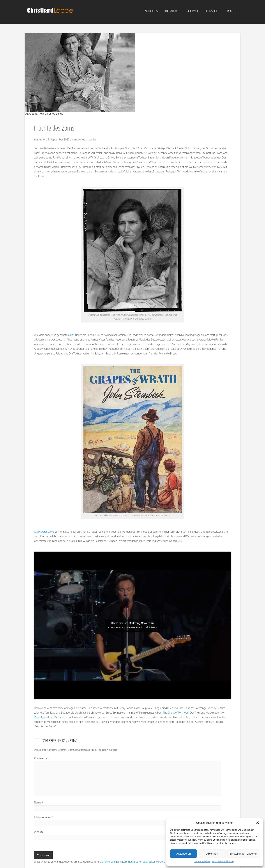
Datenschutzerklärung (223, 861)
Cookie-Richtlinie (202, 861)
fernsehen (212, 11)
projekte (233, 11)
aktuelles (151, 11)
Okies (71, 335)
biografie (192, 11)
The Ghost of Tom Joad (176, 713)
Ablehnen (212, 854)
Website (39, 832)
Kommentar (42, 758)
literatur (172, 11)
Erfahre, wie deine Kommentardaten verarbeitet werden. (133, 862)
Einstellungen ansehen (243, 854)
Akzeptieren (183, 854)
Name (39, 802)
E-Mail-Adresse (44, 817)
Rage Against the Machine (49, 717)
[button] (258, 823)
